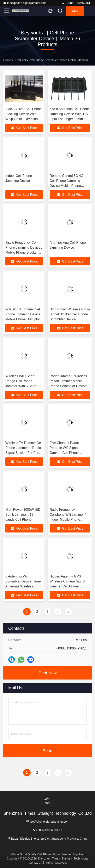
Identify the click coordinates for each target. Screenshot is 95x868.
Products (20, 60)
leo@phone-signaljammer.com (25, 3)
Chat (75, 11)
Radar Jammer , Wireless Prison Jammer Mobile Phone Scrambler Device (68, 381)
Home (7, 60)
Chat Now (48, 673)
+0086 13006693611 (76, 3)
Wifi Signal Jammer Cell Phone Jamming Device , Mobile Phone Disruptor (24, 314)
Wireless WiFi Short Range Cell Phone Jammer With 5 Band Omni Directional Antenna (21, 386)
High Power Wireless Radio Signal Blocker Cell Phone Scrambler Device (70, 314)
